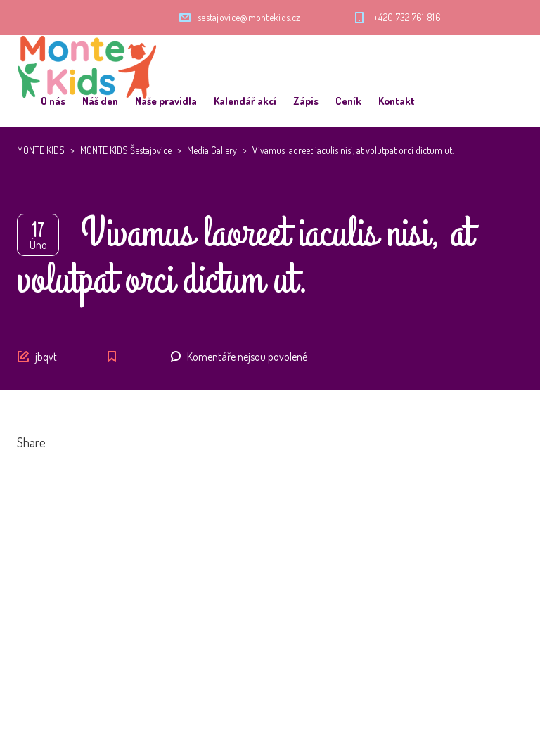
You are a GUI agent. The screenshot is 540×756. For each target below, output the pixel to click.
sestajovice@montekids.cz (249, 17)
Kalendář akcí (245, 101)
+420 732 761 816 (407, 17)
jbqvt (46, 357)
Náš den (100, 101)
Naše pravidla (166, 101)
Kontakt (397, 101)
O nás (53, 101)
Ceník (348, 101)
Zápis (306, 101)
